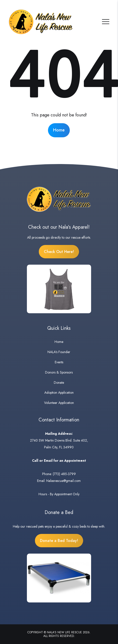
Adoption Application (59, 392)
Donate (59, 383)
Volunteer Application (59, 403)
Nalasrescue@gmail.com (63, 481)
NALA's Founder (59, 352)
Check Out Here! (59, 252)
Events (59, 362)
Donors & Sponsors (59, 372)
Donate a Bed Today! (59, 541)
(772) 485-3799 (64, 474)
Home (59, 130)
